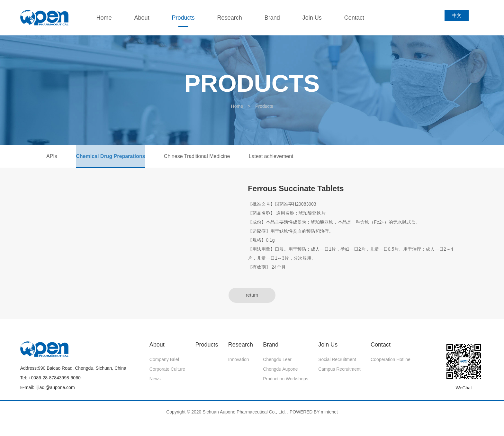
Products (186, 18)
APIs (52, 158)
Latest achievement (287, 158)
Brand (275, 18)
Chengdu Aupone (280, 373)
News (155, 383)
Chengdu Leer (277, 363)
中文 (458, 17)
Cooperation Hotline (391, 363)
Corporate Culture (167, 373)
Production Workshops (286, 383)
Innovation (239, 363)
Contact (357, 18)
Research (232, 18)
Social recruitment (337, 363)
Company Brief (164, 363)
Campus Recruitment (339, 373)
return (252, 298)
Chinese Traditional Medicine (207, 158)
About (144, 18)
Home (107, 18)
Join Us (315, 18)
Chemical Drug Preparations (116, 158)
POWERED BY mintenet (314, 416)
